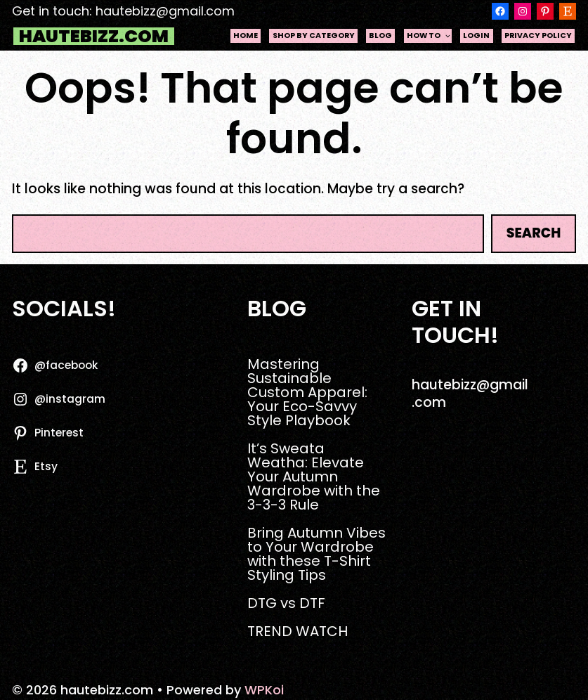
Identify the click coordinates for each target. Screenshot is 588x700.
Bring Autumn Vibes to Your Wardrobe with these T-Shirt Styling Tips (316, 554)
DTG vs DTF (286, 603)
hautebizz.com (94, 36)
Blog (380, 35)
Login (476, 35)
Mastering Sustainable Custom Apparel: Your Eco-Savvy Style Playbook (307, 392)
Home (246, 35)
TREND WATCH (298, 631)
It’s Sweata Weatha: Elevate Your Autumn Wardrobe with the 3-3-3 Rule (314, 477)
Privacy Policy (538, 35)
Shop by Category (314, 35)
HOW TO (429, 36)
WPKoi (264, 690)
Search (534, 233)
